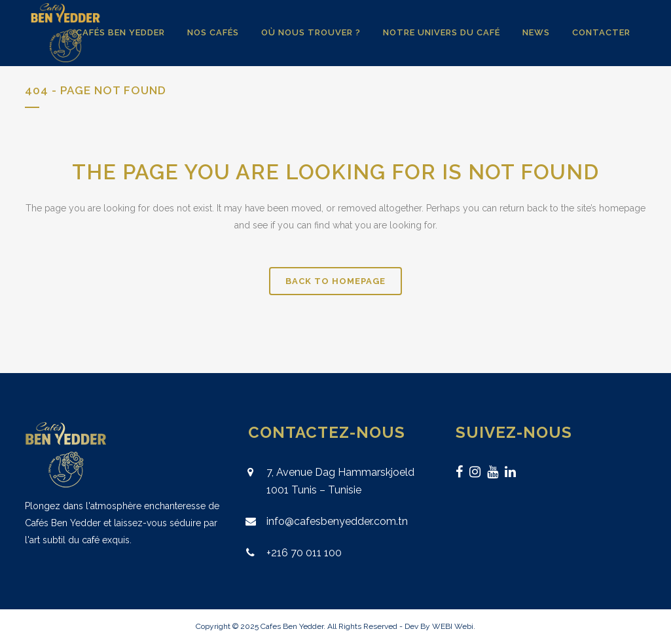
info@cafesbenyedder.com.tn (337, 521)
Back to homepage (335, 281)
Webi (464, 626)
